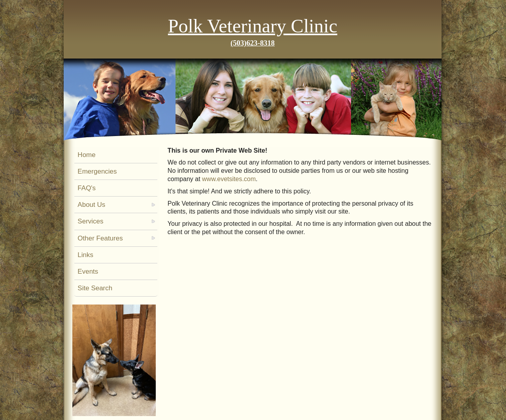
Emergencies (97, 171)
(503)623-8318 (253, 43)
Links (85, 255)
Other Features (100, 238)
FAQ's (87, 188)
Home (86, 155)
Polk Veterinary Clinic (253, 26)
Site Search (95, 288)
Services (90, 221)
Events (88, 271)
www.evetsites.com (229, 179)
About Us (91, 205)
